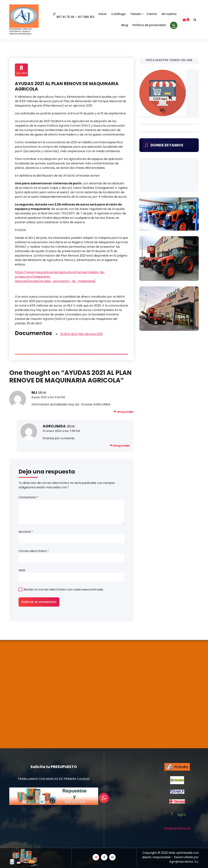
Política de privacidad (149, 25)
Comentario (28, 497)
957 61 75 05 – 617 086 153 (74, 17)
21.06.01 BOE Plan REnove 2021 (81, 334)
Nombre (26, 532)
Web (22, 570)
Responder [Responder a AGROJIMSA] (122, 446)
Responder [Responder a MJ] (126, 412)
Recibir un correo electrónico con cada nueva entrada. (64, 589)
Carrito (152, 14)
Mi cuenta (169, 14)
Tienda (135, 14)
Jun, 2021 (21, 70)
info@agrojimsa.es (177, 828)
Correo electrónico (34, 551)
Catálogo (118, 14)
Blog (125, 25)
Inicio (103, 14)
